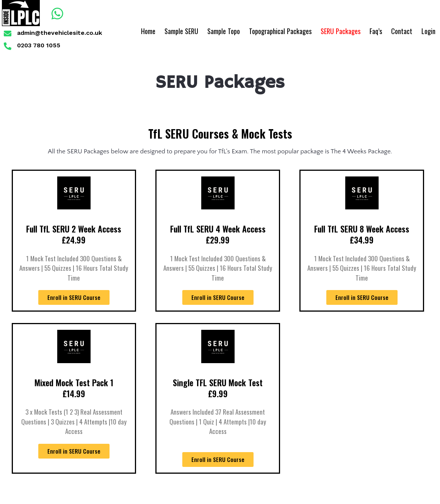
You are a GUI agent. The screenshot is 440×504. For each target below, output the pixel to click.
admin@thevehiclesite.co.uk (60, 33)
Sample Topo (224, 31)
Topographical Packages (280, 31)
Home (148, 31)
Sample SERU (181, 31)
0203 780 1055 (39, 45)
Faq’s (376, 31)
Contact (402, 31)
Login (428, 31)
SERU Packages (341, 31)
